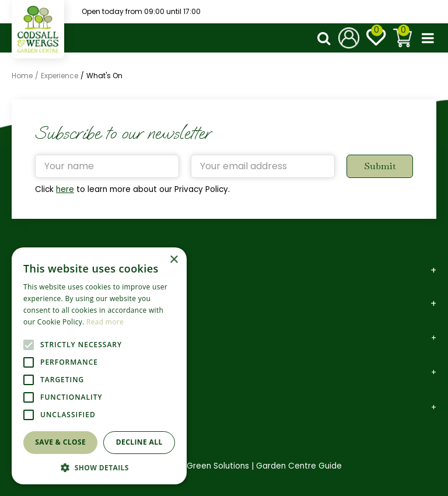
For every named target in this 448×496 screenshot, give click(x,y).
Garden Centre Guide (299, 466)
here (65, 189)
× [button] (174, 260)
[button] (99, 467)
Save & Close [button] (60, 442)
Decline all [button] (139, 442)
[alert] (99, 366)
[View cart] (402, 38)
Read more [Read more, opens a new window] (105, 322)
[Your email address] (263, 166)
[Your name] (107, 166)
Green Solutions (218, 466)
